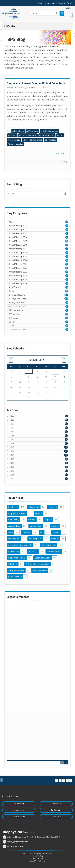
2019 (12, 443)
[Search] (45, 13)
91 (67, 322)
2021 (12, 435)
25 (67, 256)
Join (47, 3)
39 (67, 253)
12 (67, 310)
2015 (12, 459)
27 (67, 272)
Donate (62, 3)
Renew (54, 3)
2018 (12, 447)
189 (66, 299)
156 (66, 295)
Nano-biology (14, 140)
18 (67, 287)
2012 (12, 471)
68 (67, 303)
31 (67, 233)
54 (67, 318)
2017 (12, 451)
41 (67, 249)
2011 (12, 475)
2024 (12, 424)
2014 (12, 463)
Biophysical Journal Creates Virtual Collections (36, 83)
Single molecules (15, 144)
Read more (61, 154)
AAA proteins (32, 131)
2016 (12, 455)
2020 (12, 439)
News (69, 3)
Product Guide (19, 817)
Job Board (56, 817)
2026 (12, 416)
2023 (12, 428)
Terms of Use (38, 858)
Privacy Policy (37, 856)
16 (67, 291)
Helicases (12, 135)
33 (67, 241)
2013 (12, 467)
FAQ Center (56, 810)
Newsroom (19, 810)
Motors (60, 135)
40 (67, 226)
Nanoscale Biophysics (32, 140)
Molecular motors (47, 135)
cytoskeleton (18, 131)
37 (67, 245)
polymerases (51, 140)
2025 (12, 420)
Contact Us (56, 804)
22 (67, 326)
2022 (12, 431)
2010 (12, 479)
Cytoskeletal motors (49, 131)
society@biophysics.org (17, 842)
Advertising (19, 804)
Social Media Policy (37, 861)
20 (67, 222)
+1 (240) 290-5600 (15, 846)
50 (67, 329)
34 (67, 229)
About (40, 3)
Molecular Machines (28, 135)
